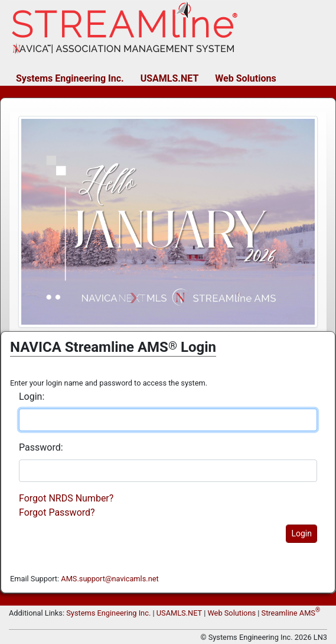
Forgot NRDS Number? (66, 498)
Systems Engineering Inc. (70, 78)
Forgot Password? (57, 512)
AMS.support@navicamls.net (110, 579)
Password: (41, 447)
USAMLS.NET (170, 78)
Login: (32, 397)
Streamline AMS (291, 613)
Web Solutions (245, 78)
